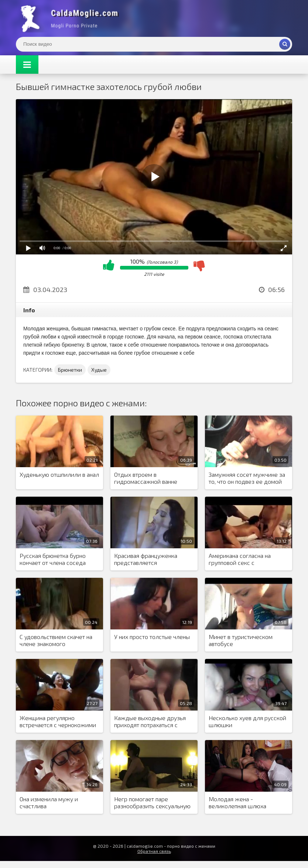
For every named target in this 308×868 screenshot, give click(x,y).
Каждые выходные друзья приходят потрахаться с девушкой (150, 722)
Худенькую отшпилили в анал (59, 474)
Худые (99, 370)
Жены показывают (71, 18)
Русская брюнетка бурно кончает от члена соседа (53, 559)
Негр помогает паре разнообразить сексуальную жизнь (152, 803)
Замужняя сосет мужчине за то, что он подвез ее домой (247, 478)
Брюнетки (70, 370)
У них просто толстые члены (152, 637)
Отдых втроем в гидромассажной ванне (146, 478)
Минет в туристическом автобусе (241, 640)
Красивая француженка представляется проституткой (146, 559)
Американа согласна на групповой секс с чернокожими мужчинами (244, 559)
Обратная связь (154, 851)
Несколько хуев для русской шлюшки (247, 721)
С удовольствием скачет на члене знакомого (56, 640)
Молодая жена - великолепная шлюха (237, 802)
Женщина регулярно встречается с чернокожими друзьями (58, 722)
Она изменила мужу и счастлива (49, 802)
